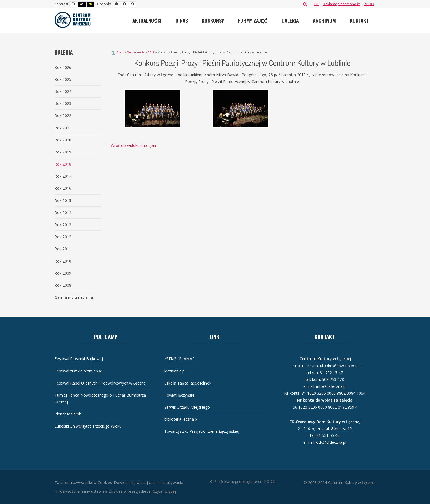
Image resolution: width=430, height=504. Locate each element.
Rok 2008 (63, 285)
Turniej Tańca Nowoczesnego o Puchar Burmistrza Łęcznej (100, 398)
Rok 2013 (63, 225)
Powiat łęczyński (179, 395)
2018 (151, 52)
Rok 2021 (63, 128)
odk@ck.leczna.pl (331, 442)
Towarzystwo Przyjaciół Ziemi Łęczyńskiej (202, 431)
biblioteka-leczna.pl (181, 419)
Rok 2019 (63, 152)
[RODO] (369, 4)
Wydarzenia (136, 52)
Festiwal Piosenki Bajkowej (79, 359)
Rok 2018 (63, 164)
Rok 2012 (63, 237)
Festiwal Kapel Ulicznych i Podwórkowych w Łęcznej (101, 383)
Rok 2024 (63, 91)
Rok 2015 (63, 200)
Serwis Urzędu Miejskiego (187, 407)
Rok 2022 (63, 116)
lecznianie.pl (175, 371)
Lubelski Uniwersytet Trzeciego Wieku (88, 426)
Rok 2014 (63, 213)
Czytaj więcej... (165, 491)
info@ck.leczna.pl (331, 386)
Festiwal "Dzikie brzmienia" (79, 371)
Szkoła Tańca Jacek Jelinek (188, 383)
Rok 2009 (63, 273)
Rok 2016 (63, 188)
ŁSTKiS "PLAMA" (179, 359)
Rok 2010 (63, 261)
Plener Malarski (68, 414)
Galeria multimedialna (74, 297)
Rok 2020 (63, 140)
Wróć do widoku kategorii (133, 145)
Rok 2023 (63, 103)
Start (120, 52)
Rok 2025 (63, 79)
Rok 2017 (63, 176)
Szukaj (305, 4)
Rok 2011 (63, 249)
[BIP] (317, 4)
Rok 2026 (63, 67)
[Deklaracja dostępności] (342, 4)
